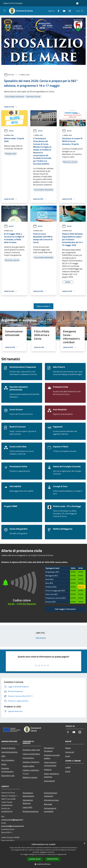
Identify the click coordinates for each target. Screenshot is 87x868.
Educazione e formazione (49, 749)
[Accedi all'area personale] (77, 3)
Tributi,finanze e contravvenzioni (50, 764)
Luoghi (68, 767)
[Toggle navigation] (5, 11)
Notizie (11, 75)
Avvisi (68, 756)
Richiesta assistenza (30, 811)
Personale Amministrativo (7, 770)
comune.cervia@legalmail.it (12, 820)
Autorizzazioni (49, 781)
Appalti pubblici (29, 766)
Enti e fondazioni (8, 760)
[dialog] (43, 854)
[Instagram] (69, 11)
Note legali (48, 804)
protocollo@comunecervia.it (13, 826)
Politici (4, 764)
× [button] (84, 843)
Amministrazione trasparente (51, 794)
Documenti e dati (8, 776)
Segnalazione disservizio (28, 802)
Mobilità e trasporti (30, 777)
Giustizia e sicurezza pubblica (52, 757)
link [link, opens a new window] (65, 854)
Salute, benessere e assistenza (51, 775)
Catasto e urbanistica (31, 770)
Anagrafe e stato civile (31, 750)
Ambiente (48, 770)
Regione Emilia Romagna (13, 3)
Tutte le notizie (43, 306)
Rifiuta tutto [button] (53, 859)
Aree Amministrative (9, 752)
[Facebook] (58, 11)
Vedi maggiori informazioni (65, 609)
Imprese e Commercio (31, 762)
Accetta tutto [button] (35, 859)
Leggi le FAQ (27, 807)
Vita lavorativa (28, 758)
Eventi (68, 771)
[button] (43, 864)
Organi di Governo (8, 748)
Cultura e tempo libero (31, 754)
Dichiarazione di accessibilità (50, 810)
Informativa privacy (51, 800)
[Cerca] (82, 11)
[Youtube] (63, 11)
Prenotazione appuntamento (28, 794)
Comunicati (70, 752)
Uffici (3, 756)
